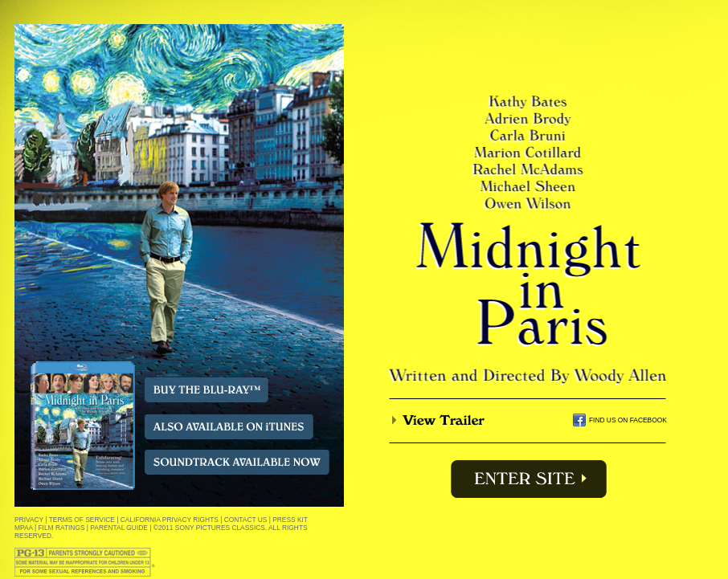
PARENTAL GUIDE (119, 528)
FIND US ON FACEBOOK (628, 420)
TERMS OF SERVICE (82, 520)
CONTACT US (246, 520)
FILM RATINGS (62, 528)
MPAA (24, 528)
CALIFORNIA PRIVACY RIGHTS (170, 520)
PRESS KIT (290, 520)
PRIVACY (29, 520)
